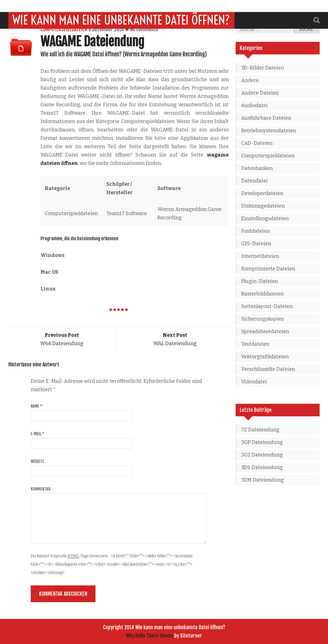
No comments (144, 29)
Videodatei (254, 382)
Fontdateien (255, 231)
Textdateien (255, 344)
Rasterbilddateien (262, 294)
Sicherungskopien (263, 319)
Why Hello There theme (149, 636)
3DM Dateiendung (263, 480)
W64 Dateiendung (62, 339)
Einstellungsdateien (265, 218)
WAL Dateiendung (175, 339)
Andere (250, 80)
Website (37, 461)
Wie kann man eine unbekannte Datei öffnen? (121, 8)
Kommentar (40, 489)
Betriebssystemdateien (269, 131)
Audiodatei (254, 105)
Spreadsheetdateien (265, 331)
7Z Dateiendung (260, 430)
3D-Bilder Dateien (263, 68)
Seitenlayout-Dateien (267, 306)
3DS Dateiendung (262, 467)
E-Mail (37, 434)
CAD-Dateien (257, 143)
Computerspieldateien (64, 29)
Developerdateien (262, 193)
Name (36, 406)
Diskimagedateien (263, 206)
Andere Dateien (260, 93)
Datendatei (254, 181)
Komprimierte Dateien (268, 269)
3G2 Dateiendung (262, 455)
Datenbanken (257, 168)
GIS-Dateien (256, 244)
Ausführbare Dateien (266, 118)
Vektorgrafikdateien (265, 357)
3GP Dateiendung (262, 442)
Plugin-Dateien (259, 281)
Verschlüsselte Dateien (268, 369)
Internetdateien (260, 256)
